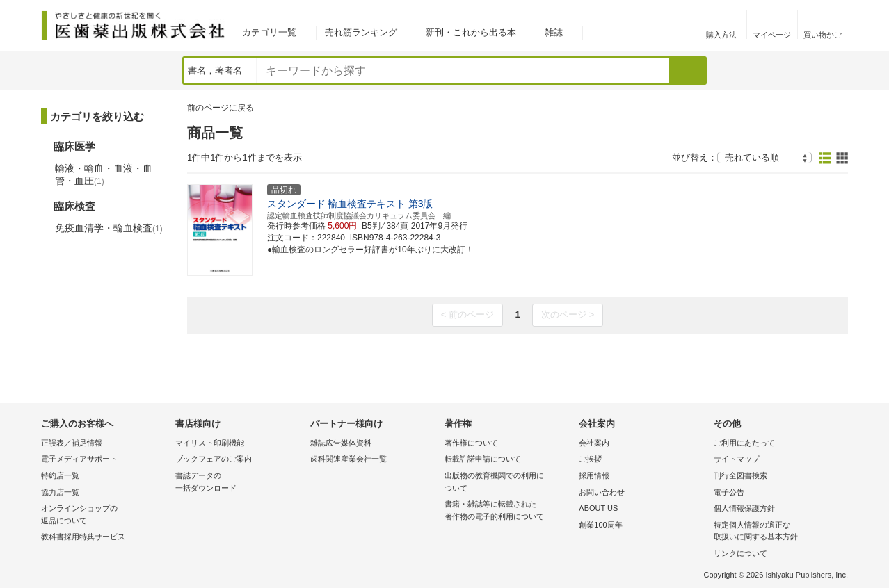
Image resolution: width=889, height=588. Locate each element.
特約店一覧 (60, 475)
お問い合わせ (602, 492)
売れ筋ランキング (361, 32)
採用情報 (594, 475)
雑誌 (554, 32)
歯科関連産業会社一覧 (349, 459)
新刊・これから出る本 (471, 32)
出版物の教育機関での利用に (508, 483)
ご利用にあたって (744, 443)
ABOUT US (598, 508)
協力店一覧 (60, 492)
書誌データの (239, 483)
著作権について (471, 443)
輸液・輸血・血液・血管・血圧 (104, 174)
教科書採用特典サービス (83, 537)
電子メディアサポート (79, 459)
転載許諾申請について (483, 459)
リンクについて (740, 553)
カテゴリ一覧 (269, 32)
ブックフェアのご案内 (214, 459)
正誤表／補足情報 (72, 443)
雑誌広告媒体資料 (341, 443)
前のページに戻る (221, 108)
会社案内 (594, 443)
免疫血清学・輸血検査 (109, 228)
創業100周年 (600, 525)
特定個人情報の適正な (777, 532)
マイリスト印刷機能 (210, 443)
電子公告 (729, 492)
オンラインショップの (105, 515)
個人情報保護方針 (744, 508)
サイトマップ (737, 459)
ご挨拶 (590, 459)
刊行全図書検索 (740, 475)
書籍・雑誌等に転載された (508, 511)
